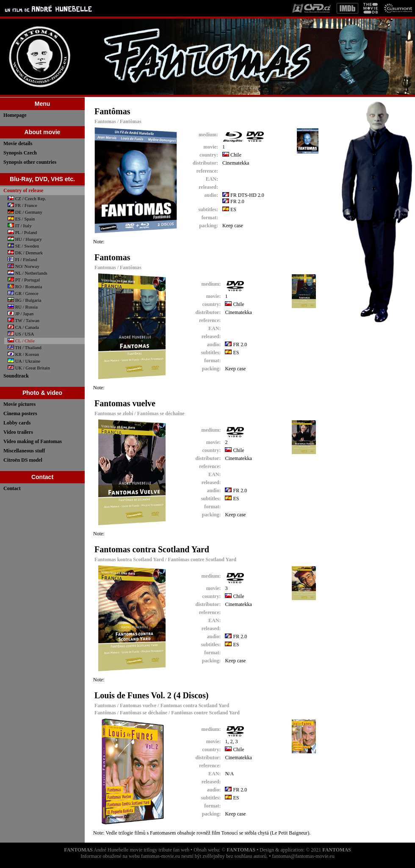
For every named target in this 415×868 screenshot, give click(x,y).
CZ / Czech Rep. (27, 198)
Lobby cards (17, 423)
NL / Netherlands (28, 273)
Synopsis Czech (20, 153)
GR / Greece (23, 293)
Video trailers (18, 432)
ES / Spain (21, 219)
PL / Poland (22, 232)
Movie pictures (19, 404)
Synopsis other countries (30, 162)
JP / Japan (21, 314)
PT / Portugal (24, 280)
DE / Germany (25, 212)
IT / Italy (20, 226)
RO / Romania (25, 287)
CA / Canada (23, 327)
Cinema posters (20, 413)
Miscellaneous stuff (24, 451)
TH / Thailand (25, 347)
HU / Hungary (25, 239)
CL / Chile (21, 341)
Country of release (23, 190)
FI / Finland (22, 259)
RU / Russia (23, 307)
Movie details (18, 143)
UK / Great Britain (29, 368)
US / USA (21, 334)
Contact (12, 488)
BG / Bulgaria (24, 300)
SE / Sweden (23, 246)
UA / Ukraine (24, 361)
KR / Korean (23, 354)
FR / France (22, 205)
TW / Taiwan (24, 320)
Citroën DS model (23, 460)
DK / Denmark (25, 253)
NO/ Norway (24, 266)
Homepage (15, 115)
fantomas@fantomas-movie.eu (303, 856)
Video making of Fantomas (33, 441)
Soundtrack (16, 376)
